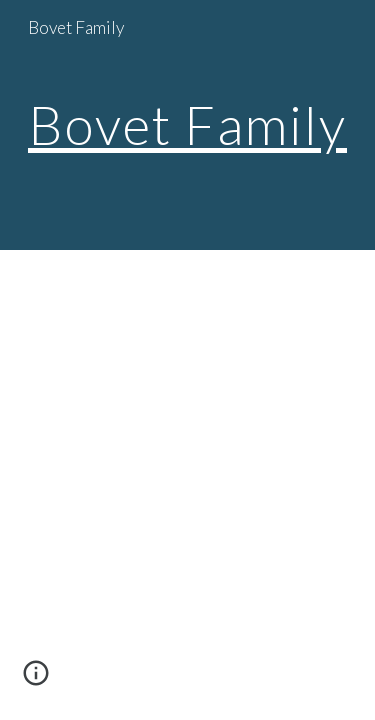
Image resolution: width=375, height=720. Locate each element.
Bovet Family (187, 124)
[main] (188, 124)
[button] (36, 680)
